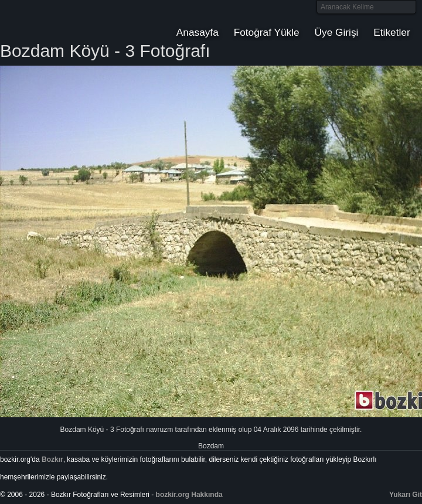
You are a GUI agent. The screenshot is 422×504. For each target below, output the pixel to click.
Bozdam (211, 446)
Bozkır (79, 21)
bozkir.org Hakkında (189, 495)
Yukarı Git (406, 495)
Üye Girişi (337, 32)
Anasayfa (198, 32)
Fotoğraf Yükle (267, 32)
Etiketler (392, 32)
